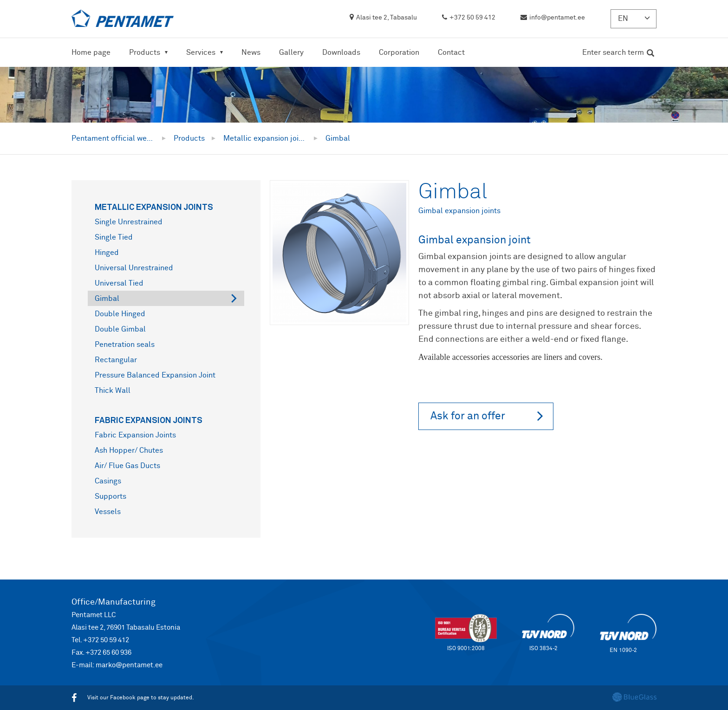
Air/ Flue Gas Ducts (127, 466)
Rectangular (116, 360)
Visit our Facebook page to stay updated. (133, 698)
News (251, 52)
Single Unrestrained (129, 222)
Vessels (108, 512)
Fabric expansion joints (149, 420)
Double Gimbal (120, 329)
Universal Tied (119, 283)
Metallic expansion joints (154, 207)
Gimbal (107, 299)
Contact (451, 52)
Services (201, 52)
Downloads (341, 52)
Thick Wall (113, 391)
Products (145, 52)
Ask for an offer (487, 416)
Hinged (107, 253)
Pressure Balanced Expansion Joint (155, 375)
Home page (91, 52)
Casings (108, 481)
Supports (110, 496)
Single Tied (114, 237)
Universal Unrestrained (134, 268)
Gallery (291, 52)
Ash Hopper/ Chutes (129, 450)
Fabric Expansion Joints (135, 435)
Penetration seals (125, 345)
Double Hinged (120, 314)
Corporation (399, 52)
